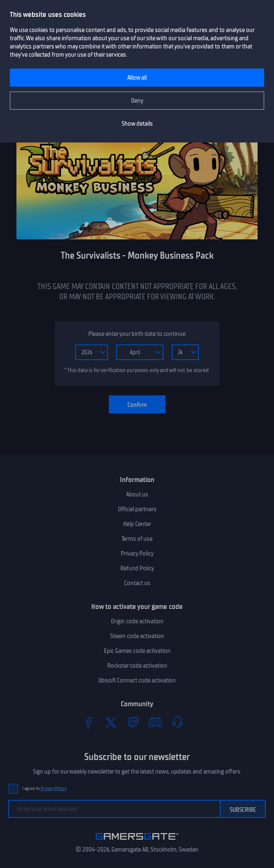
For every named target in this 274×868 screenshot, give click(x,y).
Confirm (137, 405)
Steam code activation (137, 636)
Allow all (137, 78)
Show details (137, 124)
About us (137, 494)
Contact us (137, 583)
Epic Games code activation (137, 651)
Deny (137, 101)
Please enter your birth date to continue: (137, 334)
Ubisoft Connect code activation (137, 680)
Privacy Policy (137, 553)
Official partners (137, 509)
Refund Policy (137, 568)
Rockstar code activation (137, 666)
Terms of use (137, 539)
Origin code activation (137, 621)
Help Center (137, 524)
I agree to (44, 789)
